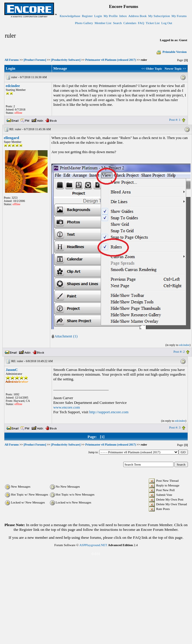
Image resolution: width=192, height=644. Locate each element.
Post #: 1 (175, 120)
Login (98, 16)
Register (87, 16)
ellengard (11, 138)
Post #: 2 (179, 352)
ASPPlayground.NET (93, 545)
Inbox (123, 16)
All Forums (12, 60)
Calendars (130, 23)
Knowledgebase (70, 16)
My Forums (179, 16)
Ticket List (153, 23)
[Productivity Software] (66, 60)
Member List (103, 23)
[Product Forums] (35, 60)
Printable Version (171, 52)
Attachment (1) (66, 336)
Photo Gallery (84, 23)
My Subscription (159, 16)
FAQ (141, 23)
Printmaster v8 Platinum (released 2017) (110, 60)
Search (117, 23)
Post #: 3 (175, 427)
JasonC (12, 370)
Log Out (167, 23)
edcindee (13, 86)
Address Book (138, 16)
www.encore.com (66, 407)
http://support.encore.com (109, 412)
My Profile (111, 16)
